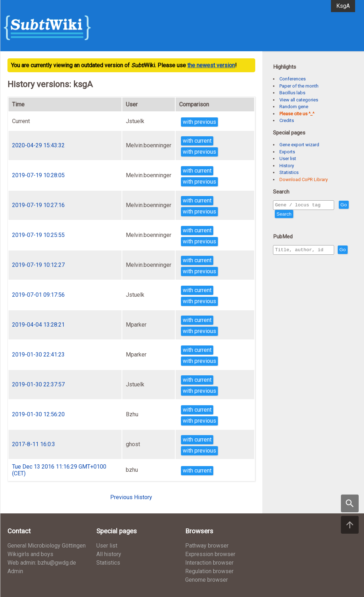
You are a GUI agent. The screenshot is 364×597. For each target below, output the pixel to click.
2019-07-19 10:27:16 (38, 205)
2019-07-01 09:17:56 (38, 295)
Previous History (131, 497)
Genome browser (207, 580)
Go (280, 215)
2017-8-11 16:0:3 (34, 444)
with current (197, 141)
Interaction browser (209, 563)
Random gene (294, 107)
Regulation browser (209, 571)
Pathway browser (207, 546)
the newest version (211, 65)
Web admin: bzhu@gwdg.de (42, 563)
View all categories (299, 100)
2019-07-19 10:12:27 (38, 265)
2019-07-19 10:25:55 (38, 235)
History (287, 166)
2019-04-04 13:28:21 (38, 325)
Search (297, 215)
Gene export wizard (299, 145)
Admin (15, 571)
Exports (287, 152)
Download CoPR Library (304, 179)
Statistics (289, 172)
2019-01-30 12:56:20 (38, 414)
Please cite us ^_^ (297, 114)
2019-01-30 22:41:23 (38, 355)
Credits (287, 120)
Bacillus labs (292, 93)
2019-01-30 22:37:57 (38, 384)
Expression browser (210, 554)
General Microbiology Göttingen (47, 546)
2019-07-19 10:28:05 (38, 175)
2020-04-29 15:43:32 (38, 145)
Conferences (293, 79)
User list (288, 159)
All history (109, 554)
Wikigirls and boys (30, 554)
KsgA (343, 6)
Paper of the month (299, 86)
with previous (199, 122)
